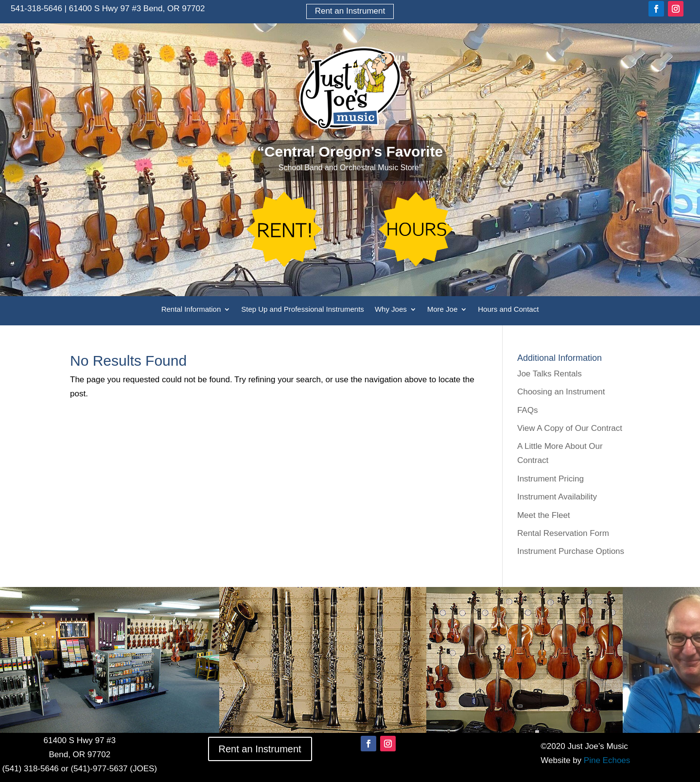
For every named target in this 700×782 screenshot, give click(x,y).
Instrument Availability (557, 497)
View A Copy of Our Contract (570, 428)
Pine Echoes (607, 760)
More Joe (443, 310)
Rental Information (191, 310)
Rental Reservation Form (563, 533)
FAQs (528, 410)
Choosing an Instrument (561, 392)
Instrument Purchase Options (571, 551)
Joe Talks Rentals (550, 374)
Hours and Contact (508, 310)
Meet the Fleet (544, 515)
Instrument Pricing (551, 479)
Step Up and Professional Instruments (303, 310)
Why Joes (391, 310)
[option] (110, 660)
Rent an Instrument (350, 11)
